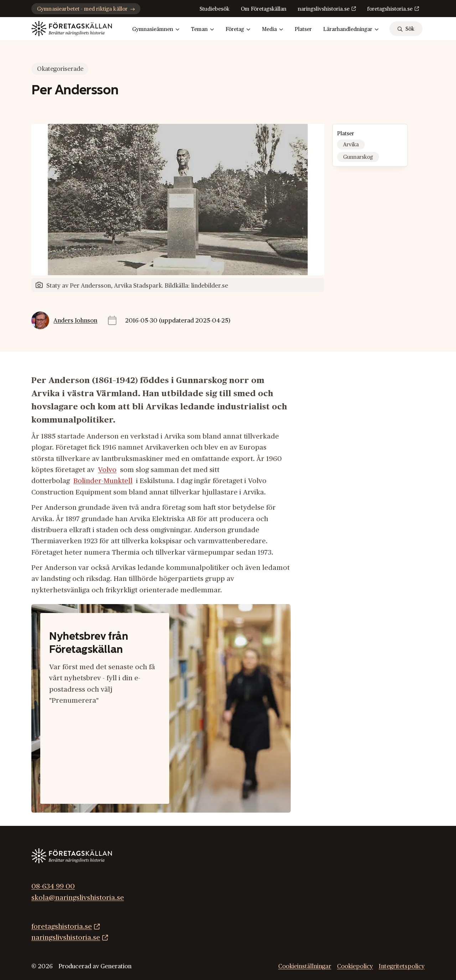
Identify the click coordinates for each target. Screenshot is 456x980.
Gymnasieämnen (156, 30)
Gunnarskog (358, 157)
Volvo (107, 470)
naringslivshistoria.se (324, 9)
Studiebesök (214, 9)
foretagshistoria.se (390, 9)
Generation (116, 966)
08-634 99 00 (53, 886)
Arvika (351, 145)
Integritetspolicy (402, 966)
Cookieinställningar (305, 966)
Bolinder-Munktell (103, 481)
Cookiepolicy (355, 966)
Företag (238, 30)
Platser (303, 29)
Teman (203, 30)
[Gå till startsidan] (72, 29)
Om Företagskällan (264, 9)
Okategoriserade (60, 69)
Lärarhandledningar (351, 30)
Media (273, 30)
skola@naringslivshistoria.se (78, 898)
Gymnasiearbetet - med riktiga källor (86, 9)
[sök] (406, 29)
